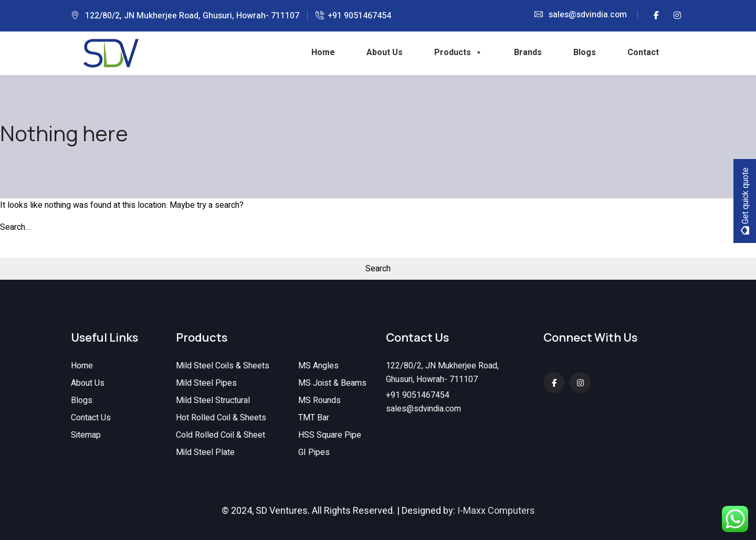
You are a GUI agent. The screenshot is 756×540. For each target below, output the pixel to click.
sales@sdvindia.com (588, 15)
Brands (528, 52)
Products (458, 52)
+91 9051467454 (359, 16)
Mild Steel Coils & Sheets (223, 366)
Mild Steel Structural (213, 400)
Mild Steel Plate (205, 452)
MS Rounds (319, 400)
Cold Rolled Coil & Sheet (220, 435)
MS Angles (318, 366)
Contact (643, 52)
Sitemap (86, 435)
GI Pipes (314, 452)
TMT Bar (314, 418)
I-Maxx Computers (496, 511)
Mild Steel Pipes (206, 383)
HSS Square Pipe (330, 435)
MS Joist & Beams (332, 383)
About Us (385, 52)
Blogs (585, 52)
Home (323, 52)
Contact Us (91, 418)
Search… (15, 227)
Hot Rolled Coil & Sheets (221, 418)
